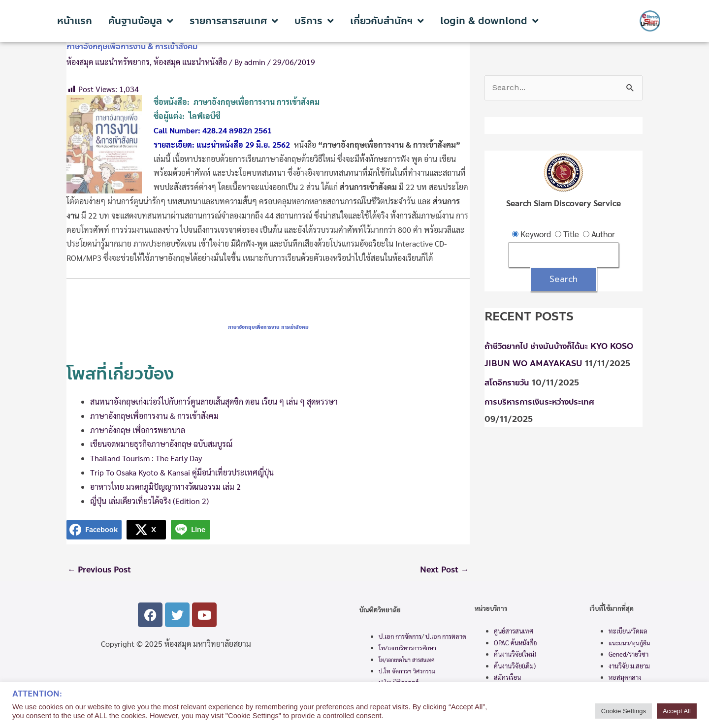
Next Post (443, 570)
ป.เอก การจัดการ (400, 637)
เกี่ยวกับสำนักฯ (387, 21)
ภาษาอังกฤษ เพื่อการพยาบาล (139, 430)
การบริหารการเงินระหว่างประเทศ (542, 402)
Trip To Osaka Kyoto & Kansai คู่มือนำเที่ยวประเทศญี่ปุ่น (182, 472)
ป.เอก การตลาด (446, 637)
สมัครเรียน (507, 678)
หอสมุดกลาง (625, 678)
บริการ (314, 21)
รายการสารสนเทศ (234, 21)
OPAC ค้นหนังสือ (516, 643)
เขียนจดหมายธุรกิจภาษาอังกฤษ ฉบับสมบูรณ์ (161, 444)
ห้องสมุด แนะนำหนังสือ (190, 62)
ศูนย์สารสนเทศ (514, 632)
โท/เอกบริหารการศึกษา (407, 649)
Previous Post (101, 570)
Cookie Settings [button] (624, 711)
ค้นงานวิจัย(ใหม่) (515, 655)
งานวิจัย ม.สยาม (629, 666)
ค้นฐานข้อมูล (141, 21)
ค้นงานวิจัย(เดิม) (515, 666)
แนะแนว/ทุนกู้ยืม (629, 643)
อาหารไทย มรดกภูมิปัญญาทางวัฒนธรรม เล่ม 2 (165, 487)
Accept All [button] (677, 711)
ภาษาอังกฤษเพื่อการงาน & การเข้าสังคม (154, 416)
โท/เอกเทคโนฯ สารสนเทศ (407, 660)
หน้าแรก (75, 21)
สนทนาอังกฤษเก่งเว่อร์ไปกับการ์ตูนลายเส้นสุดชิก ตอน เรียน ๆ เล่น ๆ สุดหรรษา (214, 401)
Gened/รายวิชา (628, 655)
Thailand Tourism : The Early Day (146, 458)
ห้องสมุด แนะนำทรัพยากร (108, 62)
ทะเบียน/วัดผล (628, 632)
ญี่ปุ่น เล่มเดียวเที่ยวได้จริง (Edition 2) (149, 501)
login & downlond (489, 21)
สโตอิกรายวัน (508, 383)
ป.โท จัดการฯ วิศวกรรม (407, 672)
